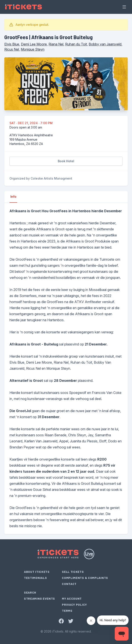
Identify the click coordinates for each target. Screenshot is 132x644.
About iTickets (37, 572)
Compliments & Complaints (85, 578)
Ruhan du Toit (76, 44)
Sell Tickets (73, 572)
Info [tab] (13, 197)
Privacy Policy (74, 605)
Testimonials (35, 578)
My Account (72, 598)
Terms (67, 611)
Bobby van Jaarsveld (105, 44)
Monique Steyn (33, 49)
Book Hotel (66, 161)
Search (30, 592)
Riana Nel (56, 44)
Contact (69, 584)
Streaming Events (39, 598)
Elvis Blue (12, 44)
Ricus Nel (12, 49)
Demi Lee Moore (34, 44)
